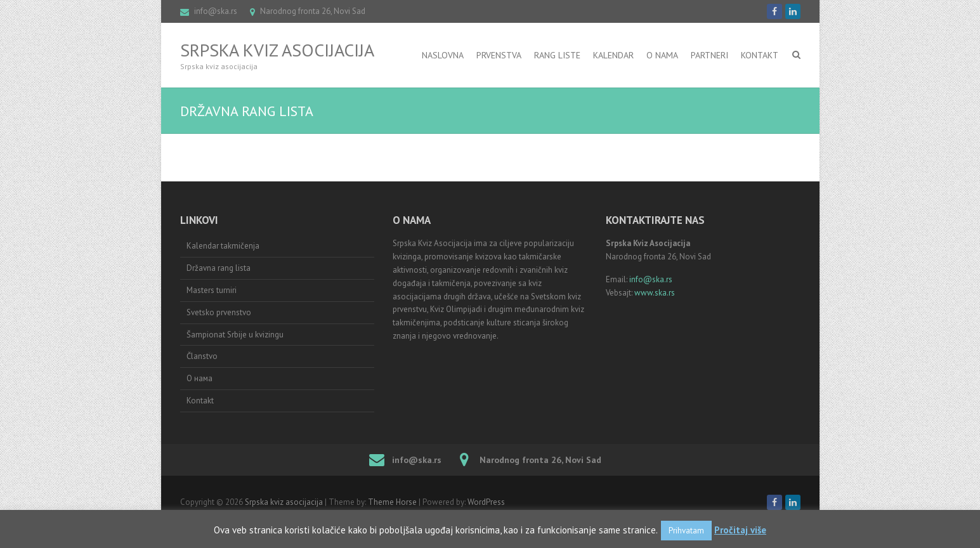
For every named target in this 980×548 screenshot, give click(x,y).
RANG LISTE (557, 55)
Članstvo (202, 356)
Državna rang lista (219, 268)
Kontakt (760, 55)
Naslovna (443, 55)
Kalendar (613, 55)
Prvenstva (499, 55)
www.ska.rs (655, 293)
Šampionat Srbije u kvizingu (235, 335)
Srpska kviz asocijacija (277, 50)
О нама (199, 378)
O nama (662, 55)
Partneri (709, 55)
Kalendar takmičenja (223, 246)
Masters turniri (212, 290)
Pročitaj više (740, 530)
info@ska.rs (216, 11)
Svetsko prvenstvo (219, 312)
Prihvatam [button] (686, 531)
